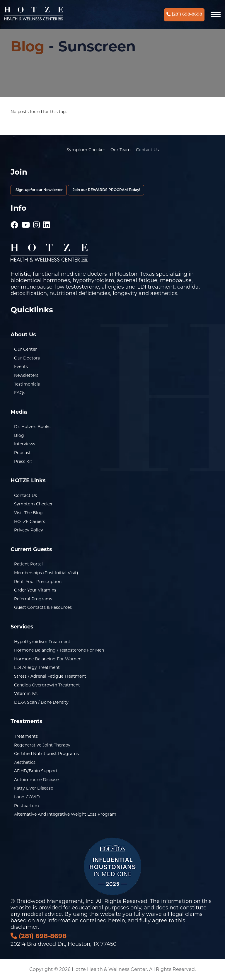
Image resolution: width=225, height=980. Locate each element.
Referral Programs (33, 599)
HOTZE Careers (30, 521)
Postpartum (27, 806)
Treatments (26, 736)
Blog (28, 46)
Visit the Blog (28, 513)
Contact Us (147, 150)
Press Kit (23, 461)
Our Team (121, 150)
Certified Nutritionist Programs (46, 754)
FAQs (20, 393)
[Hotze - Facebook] (14, 222)
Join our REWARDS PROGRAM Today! (106, 190)
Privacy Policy (29, 530)
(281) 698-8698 (184, 15)
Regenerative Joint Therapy (42, 745)
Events (21, 367)
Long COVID (27, 797)
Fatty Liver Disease (34, 788)
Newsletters (26, 375)
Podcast (22, 453)
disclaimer (24, 927)
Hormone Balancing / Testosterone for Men (59, 650)
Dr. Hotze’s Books (32, 427)
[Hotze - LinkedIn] (46, 222)
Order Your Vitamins (35, 590)
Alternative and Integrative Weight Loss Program (65, 814)
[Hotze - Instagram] (36, 222)
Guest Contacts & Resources (43, 607)
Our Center (25, 349)
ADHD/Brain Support (36, 771)
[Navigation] (216, 15)
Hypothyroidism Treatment (42, 642)
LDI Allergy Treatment (37, 667)
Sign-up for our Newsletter (39, 190)
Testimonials (27, 384)
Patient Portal (28, 564)
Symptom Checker (86, 150)
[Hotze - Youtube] (26, 222)
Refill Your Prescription (38, 582)
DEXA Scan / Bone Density (41, 702)
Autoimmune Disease (36, 780)
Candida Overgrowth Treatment (47, 685)
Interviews (25, 444)
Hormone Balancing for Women (48, 659)
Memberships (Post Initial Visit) (46, 573)
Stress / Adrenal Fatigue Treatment (50, 676)
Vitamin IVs (26, 693)
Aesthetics (25, 762)
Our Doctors (27, 358)
